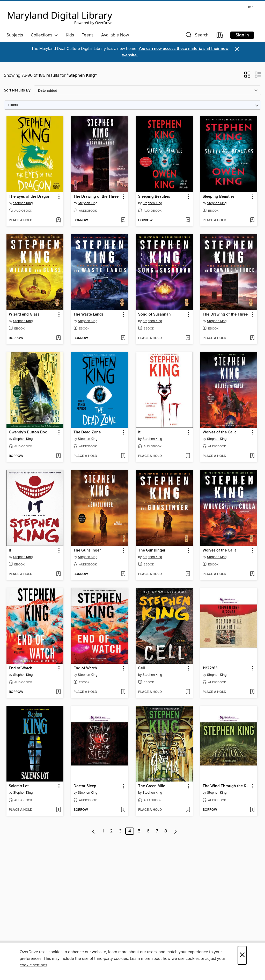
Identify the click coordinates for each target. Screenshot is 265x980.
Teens (88, 35)
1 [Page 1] (103, 831)
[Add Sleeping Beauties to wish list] (188, 220)
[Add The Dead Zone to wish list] (123, 456)
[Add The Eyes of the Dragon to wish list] (58, 220)
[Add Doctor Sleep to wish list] (123, 810)
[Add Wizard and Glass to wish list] (58, 338)
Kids (70, 35)
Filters (13, 105)
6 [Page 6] (148, 831)
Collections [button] (44, 35)
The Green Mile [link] (152, 786)
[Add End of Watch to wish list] (58, 692)
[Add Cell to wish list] (188, 692)
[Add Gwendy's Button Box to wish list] (58, 456)
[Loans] (220, 36)
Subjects (15, 35)
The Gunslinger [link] (87, 550)
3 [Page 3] (120, 831)
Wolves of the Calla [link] (220, 432)
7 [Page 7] (157, 831)
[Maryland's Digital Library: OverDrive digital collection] (60, 17)
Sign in (242, 35)
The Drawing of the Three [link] (96, 197)
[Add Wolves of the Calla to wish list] (252, 456)
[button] (196, 36)
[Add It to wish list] (188, 456)
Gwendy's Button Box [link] (28, 432)
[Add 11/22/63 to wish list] (252, 692)
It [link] (139, 432)
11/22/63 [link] (210, 668)
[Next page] (176, 831)
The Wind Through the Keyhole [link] (226, 786)
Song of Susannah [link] (154, 315)
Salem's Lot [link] (19, 786)
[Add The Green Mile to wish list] (188, 810)
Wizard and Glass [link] (24, 315)
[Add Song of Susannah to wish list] (188, 338)
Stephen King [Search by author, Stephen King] (23, 203)
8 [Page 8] (166, 831)
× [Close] (242, 955)
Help (250, 7)
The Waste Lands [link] (89, 315)
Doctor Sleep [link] (85, 786)
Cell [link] (142, 668)
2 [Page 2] (111, 831)
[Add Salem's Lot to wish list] (58, 810)
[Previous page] (94, 831)
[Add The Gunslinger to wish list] (123, 574)
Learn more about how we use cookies (165, 959)
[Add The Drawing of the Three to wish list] (123, 220)
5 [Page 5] (139, 831)
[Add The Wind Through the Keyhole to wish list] (252, 810)
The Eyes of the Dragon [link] (30, 197)
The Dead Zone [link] (87, 432)
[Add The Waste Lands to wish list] (123, 338)
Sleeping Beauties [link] (154, 197)
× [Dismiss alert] (237, 49)
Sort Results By (17, 90)
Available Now (115, 35)
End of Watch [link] (21, 668)
